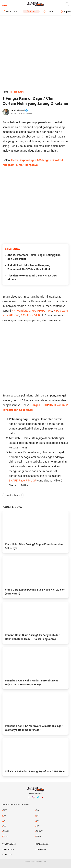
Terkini (50, 12)
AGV (5, 810)
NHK (38, 821)
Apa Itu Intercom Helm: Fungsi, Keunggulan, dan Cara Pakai (34, 257)
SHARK (6, 831)
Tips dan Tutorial (13, 495)
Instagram (33, 799)
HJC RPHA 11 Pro (42, 311)
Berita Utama (13, 12)
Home (5, 92)
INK (4, 816)
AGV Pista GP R (30, 316)
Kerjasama (41, 850)
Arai (38, 810)
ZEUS (38, 836)
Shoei (5, 836)
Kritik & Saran (42, 844)
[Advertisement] (35, 53)
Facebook (29, 799)
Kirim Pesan (8, 850)
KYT (38, 816)
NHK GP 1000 (11, 316)
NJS (5, 826)
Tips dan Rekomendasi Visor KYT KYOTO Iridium (32, 278)
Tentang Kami (9, 844)
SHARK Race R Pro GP (23, 481)
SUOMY (39, 831)
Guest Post (8, 855)
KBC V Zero (61, 311)
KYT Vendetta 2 (21, 311)
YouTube (42, 799)
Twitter (38, 799)
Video (33, 12)
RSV (38, 826)
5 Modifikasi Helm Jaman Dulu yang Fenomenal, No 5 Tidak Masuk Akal (29, 267)
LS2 (5, 821)
